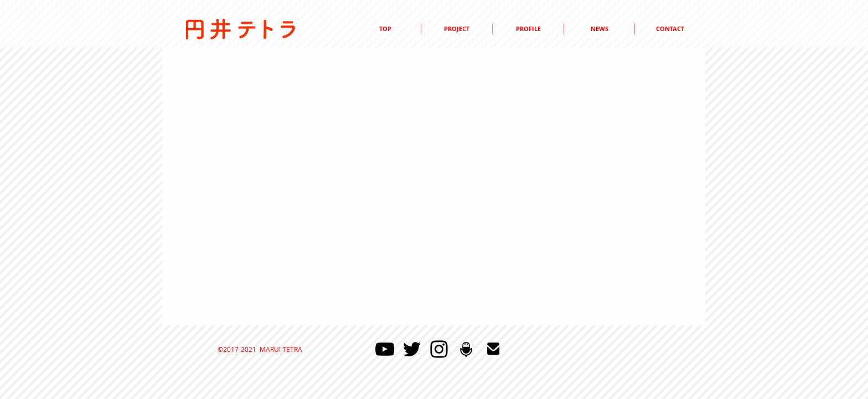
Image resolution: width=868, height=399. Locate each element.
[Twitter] (412, 349)
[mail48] (493, 349)
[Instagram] (439, 349)
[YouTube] (385, 349)
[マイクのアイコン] (466, 349)
